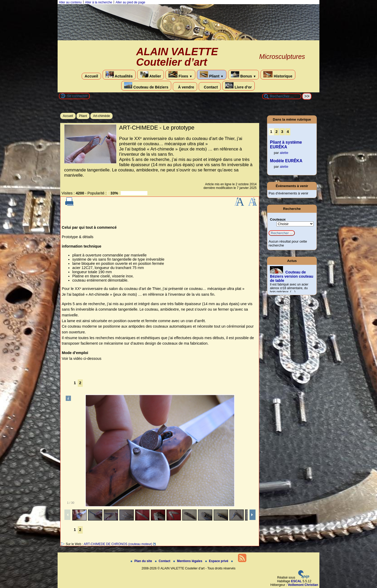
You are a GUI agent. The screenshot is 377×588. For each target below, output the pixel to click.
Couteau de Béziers (146, 86)
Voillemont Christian (303, 585)
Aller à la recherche (99, 2)
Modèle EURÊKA (286, 161)
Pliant (212, 75)
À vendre (185, 87)
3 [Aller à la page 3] (282, 132)
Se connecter (77, 96)
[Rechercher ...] (282, 96)
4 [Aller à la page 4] (288, 132)
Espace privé (217, 561)
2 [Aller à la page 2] (80, 383)
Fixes (180, 75)
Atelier (151, 75)
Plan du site (142, 561)
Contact (210, 87)
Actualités (119, 75)
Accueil (91, 76)
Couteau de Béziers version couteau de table (292, 276)
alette (284, 153)
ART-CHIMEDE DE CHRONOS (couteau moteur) (118, 544)
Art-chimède (101, 116)
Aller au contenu (70, 2)
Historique (278, 75)
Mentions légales (188, 561)
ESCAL (296, 581)
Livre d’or (239, 86)
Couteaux (278, 219)
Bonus (244, 75)
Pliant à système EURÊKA (286, 145)
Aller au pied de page (130, 2)
